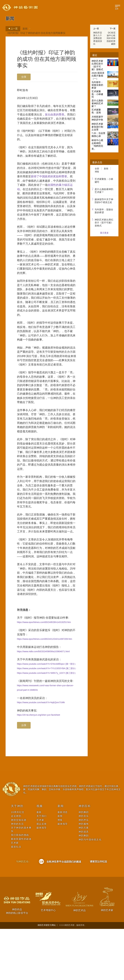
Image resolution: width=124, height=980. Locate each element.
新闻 (25, 29)
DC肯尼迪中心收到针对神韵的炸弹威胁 (111, 38)
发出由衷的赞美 (63, 116)
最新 (39, 863)
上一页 (12, 29)
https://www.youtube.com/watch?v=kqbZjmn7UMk (41, 753)
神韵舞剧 (84, 887)
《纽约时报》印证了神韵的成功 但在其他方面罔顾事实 (35, 33)
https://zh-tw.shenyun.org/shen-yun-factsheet (39, 766)
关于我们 (42, 867)
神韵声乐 (84, 871)
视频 (40, 857)
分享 (24, 77)
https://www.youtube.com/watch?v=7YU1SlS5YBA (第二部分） (47, 717)
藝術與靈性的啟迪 (21, 890)
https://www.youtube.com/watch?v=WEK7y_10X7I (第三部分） (47, 722)
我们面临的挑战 (20, 886)
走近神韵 (16, 867)
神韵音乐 (84, 867)
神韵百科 (85, 857)
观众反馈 (42, 875)
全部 (97, 169)
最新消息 (63, 863)
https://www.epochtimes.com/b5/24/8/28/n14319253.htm (44, 668)
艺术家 (15, 894)
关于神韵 (17, 857)
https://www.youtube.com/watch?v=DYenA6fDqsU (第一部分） (47, 712)
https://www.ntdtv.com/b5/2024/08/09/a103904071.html (43, 699)
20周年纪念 (18, 863)
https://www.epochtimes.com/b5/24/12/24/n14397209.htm (45, 686)
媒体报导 (42, 879)
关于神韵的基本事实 (21, 880)
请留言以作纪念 (98, 912)
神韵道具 (84, 883)
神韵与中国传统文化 (90, 891)
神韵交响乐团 (19, 871)
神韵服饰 (84, 875)
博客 (97, 172)
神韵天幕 (84, 879)
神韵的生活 (17, 875)
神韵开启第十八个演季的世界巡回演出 (98, 38)
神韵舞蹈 (84, 863)
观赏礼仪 (16, 898)
